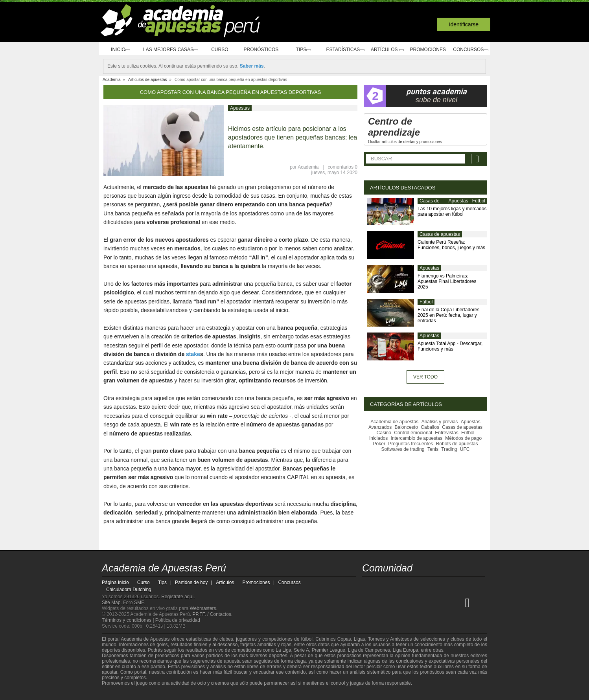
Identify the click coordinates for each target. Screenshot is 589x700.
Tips (298, 50)
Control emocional (413, 433)
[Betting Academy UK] (457, 603)
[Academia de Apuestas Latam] (442, 603)
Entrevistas (446, 433)
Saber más (252, 66)
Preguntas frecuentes (410, 444)
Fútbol (479, 201)
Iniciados (378, 438)
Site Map (111, 603)
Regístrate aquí (177, 597)
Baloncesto (406, 427)
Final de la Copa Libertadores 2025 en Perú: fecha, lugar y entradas (448, 315)
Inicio (118, 50)
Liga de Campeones (369, 650)
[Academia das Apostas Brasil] (398, 603)
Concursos (469, 50)
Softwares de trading (403, 449)
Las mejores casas (169, 50)
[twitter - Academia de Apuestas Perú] (369, 586)
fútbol (306, 639)
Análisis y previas (440, 422)
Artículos (384, 50)
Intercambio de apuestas (417, 438)
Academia (308, 167)
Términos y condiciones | (129, 620)
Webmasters (203, 608)
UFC (465, 449)
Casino (384, 433)
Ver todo (425, 377)
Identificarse (464, 24)
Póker (379, 444)
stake (193, 354)
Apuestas (240, 108)
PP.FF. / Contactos (212, 614)
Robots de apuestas (457, 444)
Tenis (433, 449)
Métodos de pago (463, 438)
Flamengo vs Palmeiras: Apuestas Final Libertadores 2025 (447, 281)
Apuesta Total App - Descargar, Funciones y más (450, 346)
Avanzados (380, 427)
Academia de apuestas (394, 422)
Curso (219, 50)
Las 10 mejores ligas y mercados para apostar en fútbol (452, 211)
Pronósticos (258, 50)
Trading (449, 449)
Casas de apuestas (430, 204)
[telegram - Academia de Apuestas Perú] (413, 586)
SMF (139, 603)
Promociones (426, 50)
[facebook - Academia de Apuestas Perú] (398, 586)
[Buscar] (478, 159)
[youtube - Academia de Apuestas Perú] (383, 586)
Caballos (430, 427)
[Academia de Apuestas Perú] (369, 603)
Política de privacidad (178, 620)
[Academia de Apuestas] (427, 603)
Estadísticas (340, 50)
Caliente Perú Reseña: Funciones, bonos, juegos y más (451, 245)
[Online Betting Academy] (413, 603)
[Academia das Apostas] (383, 603)
